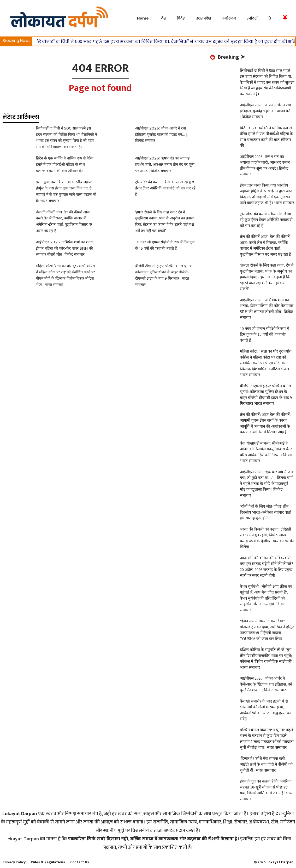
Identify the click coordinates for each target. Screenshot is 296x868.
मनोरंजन (229, 18)
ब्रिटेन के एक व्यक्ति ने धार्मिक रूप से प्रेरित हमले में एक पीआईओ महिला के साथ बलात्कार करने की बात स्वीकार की (65, 164)
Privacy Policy (14, 862)
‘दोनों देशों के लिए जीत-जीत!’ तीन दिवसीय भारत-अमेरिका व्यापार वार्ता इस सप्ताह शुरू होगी (266, 512)
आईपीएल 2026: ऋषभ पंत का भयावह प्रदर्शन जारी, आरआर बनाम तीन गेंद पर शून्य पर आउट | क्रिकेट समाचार (165, 164)
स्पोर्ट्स (252, 18)
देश (164, 18)
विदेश (181, 18)
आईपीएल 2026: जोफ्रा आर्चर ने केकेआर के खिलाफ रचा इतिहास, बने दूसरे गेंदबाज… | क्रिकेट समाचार (266, 684)
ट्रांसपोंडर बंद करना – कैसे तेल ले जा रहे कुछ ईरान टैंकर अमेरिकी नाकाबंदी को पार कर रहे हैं (165, 188)
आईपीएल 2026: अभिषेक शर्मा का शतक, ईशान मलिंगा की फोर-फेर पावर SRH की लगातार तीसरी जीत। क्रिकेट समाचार (65, 248)
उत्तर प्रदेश (203, 18)
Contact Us (80, 862)
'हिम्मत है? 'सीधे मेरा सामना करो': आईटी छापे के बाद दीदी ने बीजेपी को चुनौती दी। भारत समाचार (266, 764)
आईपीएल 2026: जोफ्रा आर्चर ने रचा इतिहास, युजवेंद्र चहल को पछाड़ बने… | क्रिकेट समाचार (161, 134)
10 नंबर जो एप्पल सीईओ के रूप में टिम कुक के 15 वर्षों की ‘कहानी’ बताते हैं (265, 334)
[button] (270, 18)
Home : (144, 18)
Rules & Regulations (48, 862)
